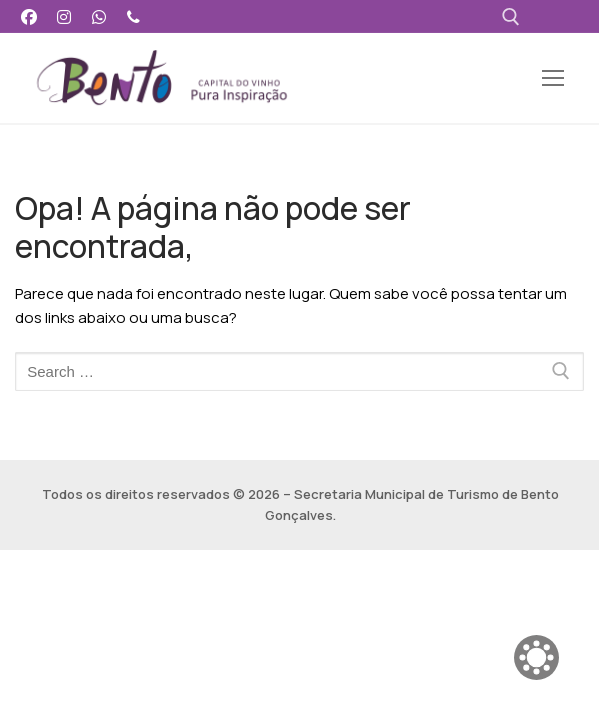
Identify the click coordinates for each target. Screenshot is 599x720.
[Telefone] (133, 16)
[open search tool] (511, 17)
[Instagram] (64, 16)
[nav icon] (553, 78)
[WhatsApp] (99, 16)
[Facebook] (29, 16)
